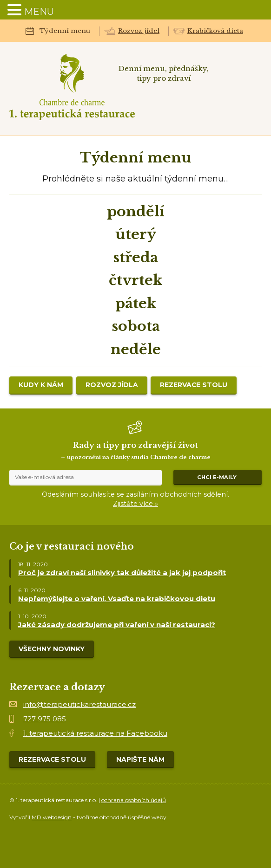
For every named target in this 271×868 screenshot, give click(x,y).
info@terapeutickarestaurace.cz (79, 704)
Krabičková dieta (215, 31)
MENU (39, 12)
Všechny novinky (52, 649)
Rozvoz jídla (112, 385)
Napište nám (140, 759)
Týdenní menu (65, 31)
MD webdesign (52, 817)
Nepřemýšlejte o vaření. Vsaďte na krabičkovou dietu (117, 599)
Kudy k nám (41, 385)
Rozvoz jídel (139, 31)
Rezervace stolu (194, 385)
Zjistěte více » (135, 504)
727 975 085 (45, 719)
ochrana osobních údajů (134, 800)
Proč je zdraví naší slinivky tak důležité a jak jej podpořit (122, 573)
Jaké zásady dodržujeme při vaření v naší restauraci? (117, 625)
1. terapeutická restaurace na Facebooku (95, 733)
